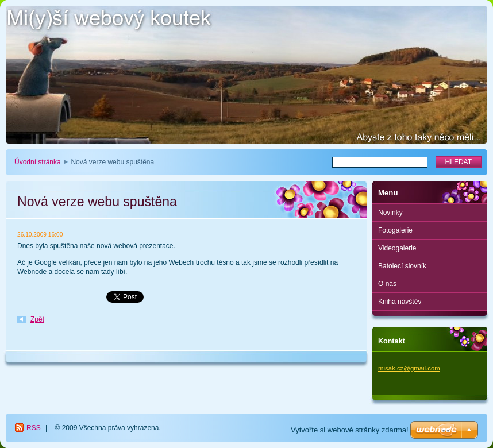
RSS (34, 428)
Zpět (37, 319)
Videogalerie (397, 248)
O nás (387, 284)
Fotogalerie (395, 230)
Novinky (390, 213)
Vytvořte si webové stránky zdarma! (350, 430)
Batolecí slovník (402, 266)
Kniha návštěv (400, 302)
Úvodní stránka (38, 162)
